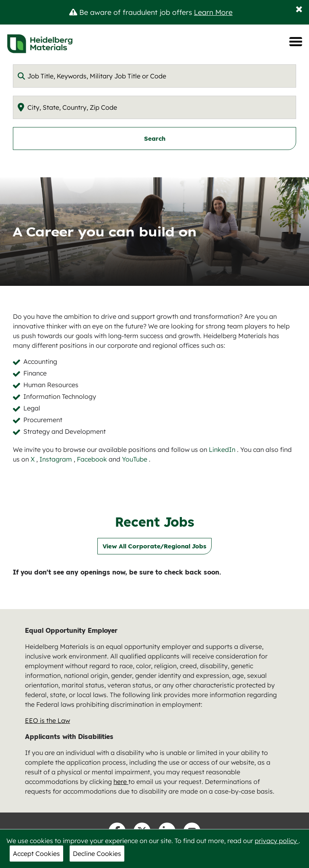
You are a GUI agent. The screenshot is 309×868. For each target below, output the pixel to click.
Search (155, 139)
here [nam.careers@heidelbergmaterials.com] (121, 782)
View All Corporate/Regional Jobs (154, 546)
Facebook (93, 459)
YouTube (135, 459)
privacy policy (277, 841)
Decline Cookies (97, 854)
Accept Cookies (36, 854)
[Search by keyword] (154, 76)
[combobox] (154, 76)
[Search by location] (154, 107)
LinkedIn (223, 449)
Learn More (213, 12)
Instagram (57, 459)
